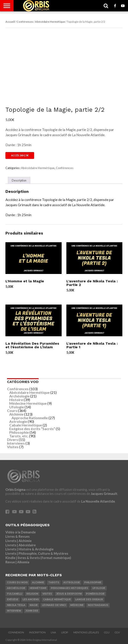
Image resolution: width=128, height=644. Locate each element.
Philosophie (19, 432)
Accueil (10, 22)
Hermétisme (38, 588)
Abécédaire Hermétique (50, 22)
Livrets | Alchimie (19, 541)
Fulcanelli (15, 594)
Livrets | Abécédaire (21, 545)
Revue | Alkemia (17, 562)
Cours (12, 410)
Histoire (16, 400)
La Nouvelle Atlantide (98, 501)
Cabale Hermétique (26, 425)
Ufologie (17, 407)
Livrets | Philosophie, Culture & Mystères (37, 553)
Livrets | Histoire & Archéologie (29, 549)
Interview (14, 611)
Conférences (25, 22)
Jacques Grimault (104, 494)
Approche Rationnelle (30, 418)
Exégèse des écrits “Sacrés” (32, 429)
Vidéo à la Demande (21, 532)
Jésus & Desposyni (69, 594)
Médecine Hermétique (28, 403)
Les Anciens (31, 599)
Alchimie (16, 414)
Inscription (37, 632)
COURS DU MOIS (17, 582)
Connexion (16, 632)
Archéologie (19, 396)
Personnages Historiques (69, 588)
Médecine (77, 605)
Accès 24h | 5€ (20, 155)
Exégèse (13, 599)
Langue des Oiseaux (89, 599)
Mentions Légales (86, 632)
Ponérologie (95, 594)
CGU (107, 632)
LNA (53, 632)
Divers (13, 439)
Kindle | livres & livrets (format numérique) (38, 558)
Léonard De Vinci (54, 605)
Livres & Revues (17, 536)
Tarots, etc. (19, 436)
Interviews (16, 443)
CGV (117, 632)
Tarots (54, 582)
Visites (13, 447)
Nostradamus (98, 605)
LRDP (65, 632)
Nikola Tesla (16, 605)
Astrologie (18, 421)
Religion (32, 594)
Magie (34, 605)
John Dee (32, 611)
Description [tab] (19, 180)
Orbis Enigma (15, 490)
